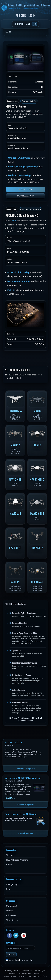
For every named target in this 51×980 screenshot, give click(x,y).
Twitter (16, 935)
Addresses (11, 915)
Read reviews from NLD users (21, 814)
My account (12, 906)
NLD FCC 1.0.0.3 (13, 742)
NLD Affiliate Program (17, 860)
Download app (25, 196)
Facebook (9, 935)
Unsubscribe (27, 960)
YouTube (24, 935)
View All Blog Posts (26, 805)
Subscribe (13, 960)
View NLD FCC (26, 189)
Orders (9, 911)
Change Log (12, 884)
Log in (32, 15)
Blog (8, 889)
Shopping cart (13, 920)
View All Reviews (26, 833)
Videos (9, 865)
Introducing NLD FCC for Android (23, 778)
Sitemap (10, 855)
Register (21, 15)
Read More (10, 798)
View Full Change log (26, 769)
